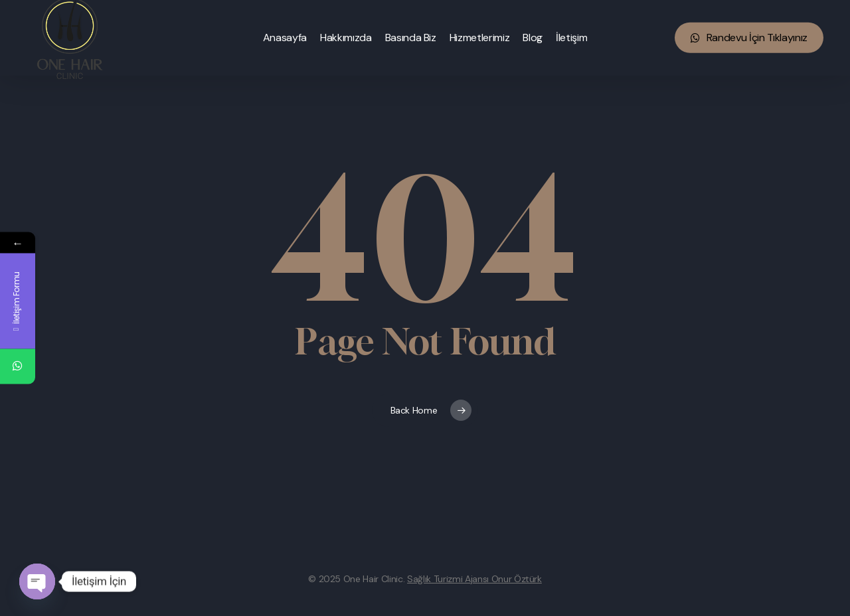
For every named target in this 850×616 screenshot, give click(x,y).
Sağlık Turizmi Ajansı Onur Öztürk (474, 579)
